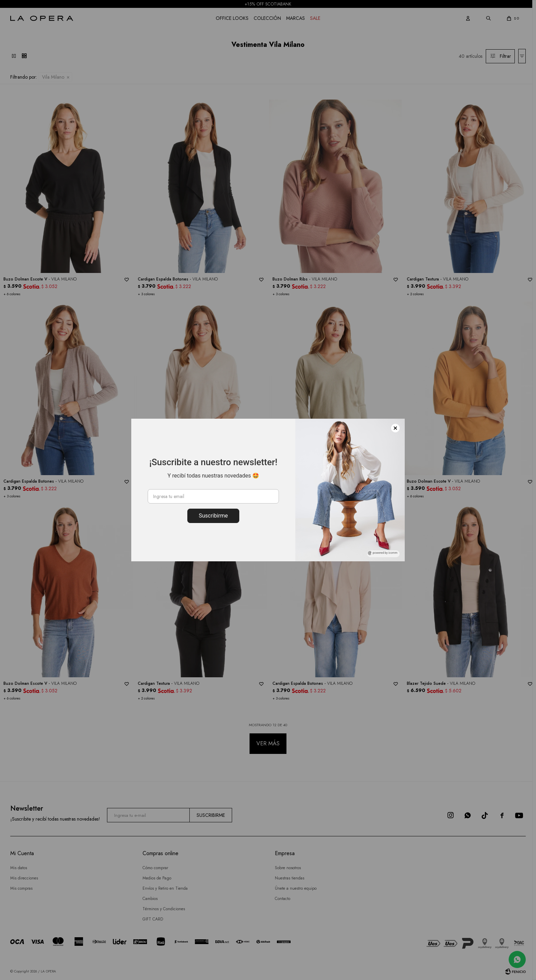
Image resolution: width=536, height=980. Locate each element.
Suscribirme (213, 516)
